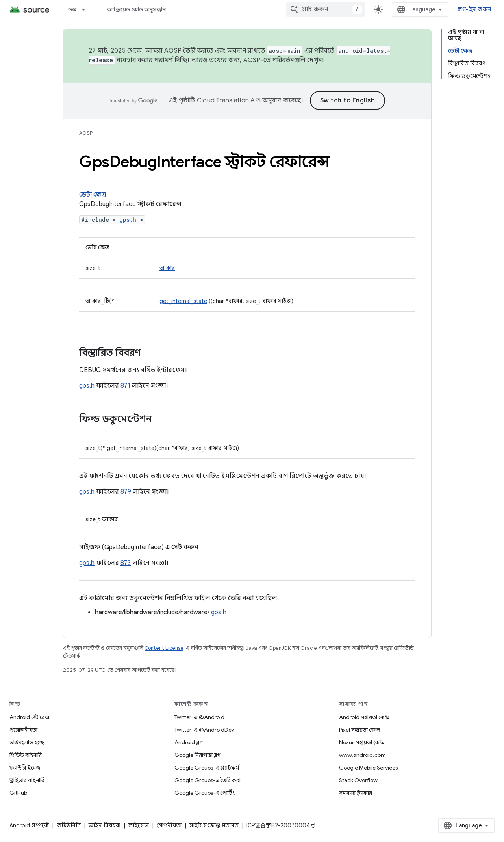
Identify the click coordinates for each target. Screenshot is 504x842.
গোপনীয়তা (169, 825)
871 (125, 386)
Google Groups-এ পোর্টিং (205, 793)
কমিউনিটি (69, 825)
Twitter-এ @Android (199, 717)
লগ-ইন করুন (474, 9)
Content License (164, 648)
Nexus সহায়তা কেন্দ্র (362, 742)
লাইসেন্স (139, 825)
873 (126, 563)
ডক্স (72, 9)
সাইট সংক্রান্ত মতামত (214, 825)
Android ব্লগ (189, 742)
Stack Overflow (358, 780)
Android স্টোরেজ (29, 717)
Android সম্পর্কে (29, 825)
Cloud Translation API (229, 100)
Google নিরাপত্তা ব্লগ (197, 755)
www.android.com (362, 755)
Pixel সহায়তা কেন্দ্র (360, 730)
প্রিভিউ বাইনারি (26, 755)
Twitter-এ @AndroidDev (204, 730)
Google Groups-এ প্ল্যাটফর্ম (207, 768)
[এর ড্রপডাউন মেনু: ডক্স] (87, 9)
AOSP (86, 133)
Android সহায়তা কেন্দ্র (364, 717)
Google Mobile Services (368, 768)
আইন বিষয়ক (105, 825)
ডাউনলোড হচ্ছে (27, 742)
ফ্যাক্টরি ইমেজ (25, 768)
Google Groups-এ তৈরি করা (208, 780)
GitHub (18, 793)
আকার (167, 268)
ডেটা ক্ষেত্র (93, 195)
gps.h (128, 220)
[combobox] (326, 9)
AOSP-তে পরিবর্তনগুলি (275, 60)
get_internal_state (183, 301)
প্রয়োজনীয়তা (23, 730)
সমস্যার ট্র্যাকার (356, 793)
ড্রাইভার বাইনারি (27, 780)
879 (126, 492)
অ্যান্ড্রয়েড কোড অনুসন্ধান (136, 9)
